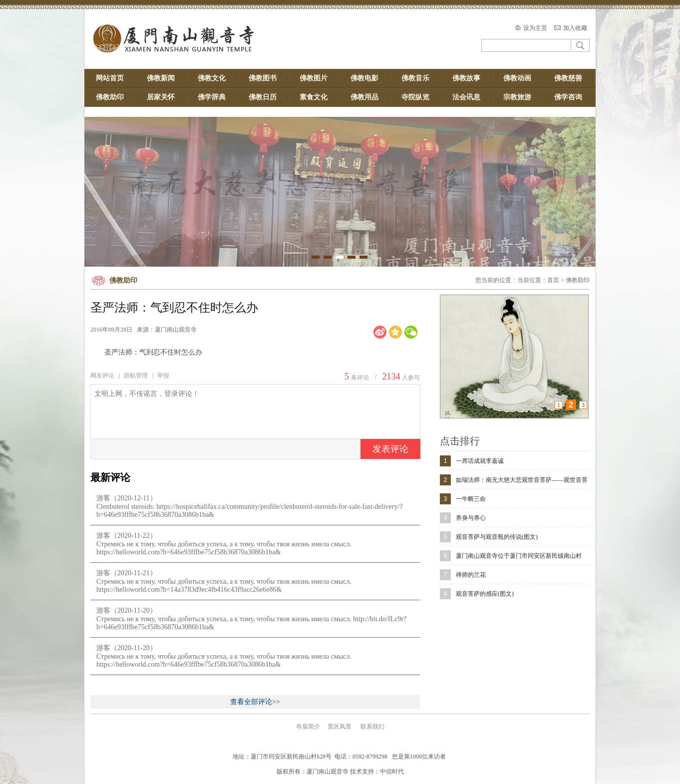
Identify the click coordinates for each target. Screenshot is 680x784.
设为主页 (535, 28)
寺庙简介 (308, 727)
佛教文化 (212, 78)
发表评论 (390, 449)
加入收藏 (575, 28)
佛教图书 (263, 78)
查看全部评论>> (255, 702)
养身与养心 (471, 518)
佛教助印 (110, 97)
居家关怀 (161, 97)
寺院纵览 (415, 97)
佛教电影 (364, 78)
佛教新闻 (161, 78)
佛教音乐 (415, 78)
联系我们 (372, 727)
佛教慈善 (568, 78)
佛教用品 (364, 97)
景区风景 (340, 727)
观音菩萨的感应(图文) (485, 594)
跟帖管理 (136, 376)
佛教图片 (314, 78)
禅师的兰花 (471, 575)
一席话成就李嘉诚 (480, 461)
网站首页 (110, 78)
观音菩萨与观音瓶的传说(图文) (497, 537)
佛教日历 (263, 97)
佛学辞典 (212, 97)
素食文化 (314, 97)
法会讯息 (466, 97)
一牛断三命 (471, 499)
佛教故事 (466, 78)
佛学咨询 (568, 97)
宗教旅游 (517, 97)
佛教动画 (517, 78)
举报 (163, 376)
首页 (553, 280)
